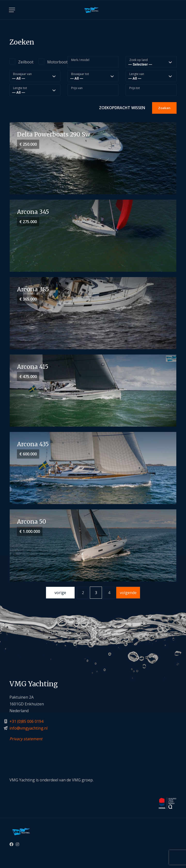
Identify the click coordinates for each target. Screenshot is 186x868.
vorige (60, 593)
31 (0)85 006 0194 (28, 721)
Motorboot (49, 62)
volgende (128, 593)
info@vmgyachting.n (28, 728)
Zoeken (164, 108)
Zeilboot (20, 62)
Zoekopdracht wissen (122, 108)
